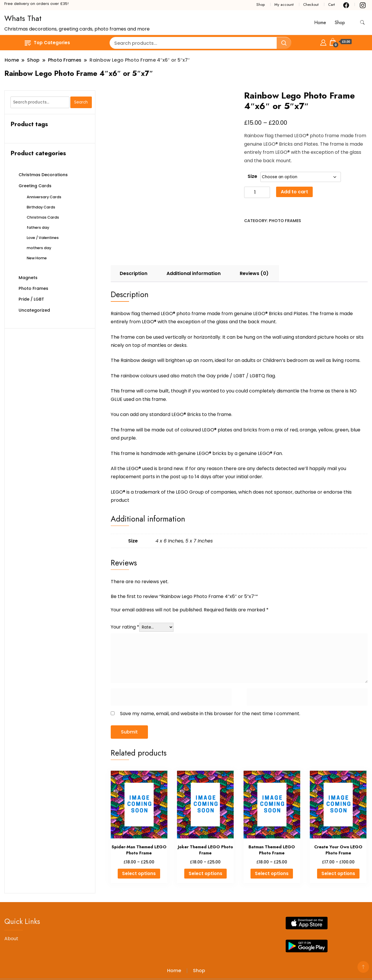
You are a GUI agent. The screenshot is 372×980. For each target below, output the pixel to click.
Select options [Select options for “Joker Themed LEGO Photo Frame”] (205, 847)
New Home (37, 258)
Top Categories (47, 43)
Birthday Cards (41, 207)
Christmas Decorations (43, 175)
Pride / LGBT (31, 299)
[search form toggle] (362, 23)
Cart (331, 5)
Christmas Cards (43, 217)
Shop (261, 5)
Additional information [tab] (194, 247)
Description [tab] (134, 247)
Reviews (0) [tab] (254, 247)
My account (284, 5)
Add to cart (294, 192)
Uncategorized (34, 310)
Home (320, 23)
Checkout (311, 5)
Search (81, 102)
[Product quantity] (257, 192)
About (11, 912)
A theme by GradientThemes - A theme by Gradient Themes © (78, 962)
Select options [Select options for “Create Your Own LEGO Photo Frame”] (338, 847)
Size (252, 176)
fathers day (38, 227)
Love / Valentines (43, 238)
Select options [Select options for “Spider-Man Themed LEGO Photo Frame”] (139, 847)
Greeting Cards (35, 186)
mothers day (39, 248)
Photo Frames (285, 221)
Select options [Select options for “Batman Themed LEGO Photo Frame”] (272, 847)
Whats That (23, 18)
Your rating (125, 600)
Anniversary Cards (44, 197)
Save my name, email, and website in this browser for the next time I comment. (210, 687)
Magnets (28, 278)
